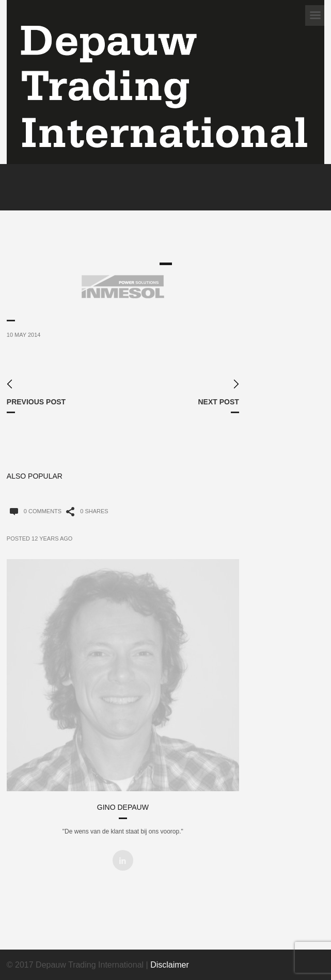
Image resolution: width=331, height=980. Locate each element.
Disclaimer (170, 965)
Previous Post (36, 402)
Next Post (218, 402)
